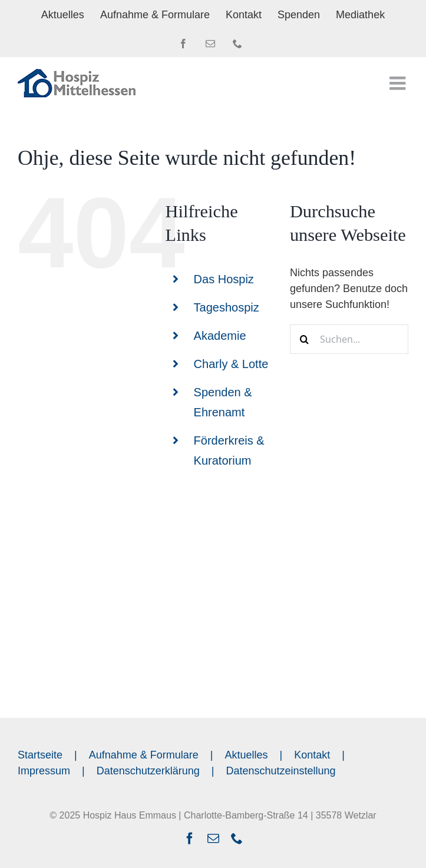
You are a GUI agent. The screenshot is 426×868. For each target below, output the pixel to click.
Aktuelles (247, 755)
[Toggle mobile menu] (399, 83)
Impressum (44, 771)
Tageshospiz (227, 307)
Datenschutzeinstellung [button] (281, 771)
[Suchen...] (349, 339)
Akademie (220, 336)
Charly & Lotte (231, 364)
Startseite (40, 755)
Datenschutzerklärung (148, 771)
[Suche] (305, 339)
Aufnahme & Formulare (144, 755)
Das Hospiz (224, 279)
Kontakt (312, 755)
